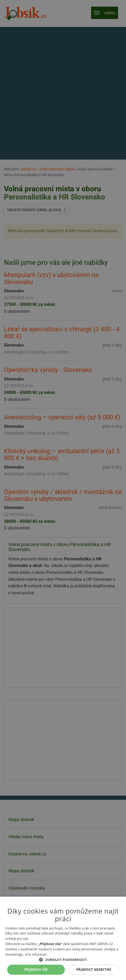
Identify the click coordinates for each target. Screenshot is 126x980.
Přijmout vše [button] (36, 970)
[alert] (63, 490)
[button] (63, 960)
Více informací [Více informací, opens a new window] (36, 954)
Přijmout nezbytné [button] (94, 970)
